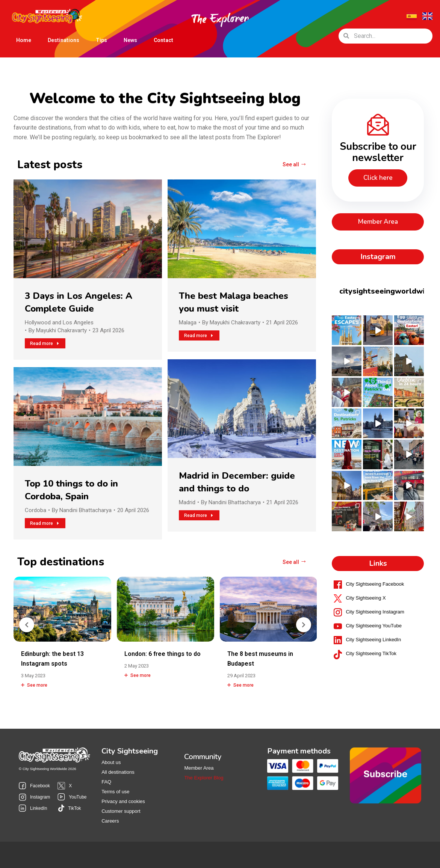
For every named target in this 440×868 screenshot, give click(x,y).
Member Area (199, 768)
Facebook (40, 786)
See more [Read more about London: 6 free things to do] (138, 675)
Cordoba (36, 510)
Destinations (64, 42)
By (58, 330)
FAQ (106, 782)
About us (111, 762)
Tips (101, 40)
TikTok (74, 808)
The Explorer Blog (204, 778)
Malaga (188, 322)
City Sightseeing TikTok (371, 653)
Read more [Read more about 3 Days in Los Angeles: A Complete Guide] (45, 344)
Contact (163, 40)
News (130, 40)
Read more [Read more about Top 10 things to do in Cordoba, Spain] (45, 523)
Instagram (40, 797)
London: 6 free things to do (163, 654)
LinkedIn (39, 808)
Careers (110, 821)
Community (203, 757)
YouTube (78, 797)
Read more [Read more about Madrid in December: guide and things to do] (199, 515)
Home (24, 40)
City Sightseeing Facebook (375, 584)
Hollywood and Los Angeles (59, 322)
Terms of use (115, 792)
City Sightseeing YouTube (373, 626)
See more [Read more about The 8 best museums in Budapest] (240, 685)
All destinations (118, 772)
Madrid (187, 502)
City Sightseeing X (366, 598)
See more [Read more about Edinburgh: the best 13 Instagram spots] (34, 685)
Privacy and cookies (123, 801)
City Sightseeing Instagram (375, 612)
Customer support (121, 811)
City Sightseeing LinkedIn (373, 640)
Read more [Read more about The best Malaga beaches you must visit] (199, 336)
